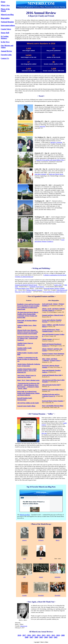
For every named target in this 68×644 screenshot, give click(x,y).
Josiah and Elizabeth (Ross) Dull (52, 375)
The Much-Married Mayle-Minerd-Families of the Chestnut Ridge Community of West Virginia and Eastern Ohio (28, 315)
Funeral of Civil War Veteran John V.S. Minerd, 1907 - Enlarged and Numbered (28, 338)
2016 (29, 635)
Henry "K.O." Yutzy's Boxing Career (28, 380)
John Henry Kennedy (41, 174)
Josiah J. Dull (58, 285)
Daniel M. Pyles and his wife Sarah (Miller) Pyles (50, 160)
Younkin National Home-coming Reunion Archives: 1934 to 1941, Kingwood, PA (27, 371)
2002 (56, 637)
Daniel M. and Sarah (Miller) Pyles (52, 390)
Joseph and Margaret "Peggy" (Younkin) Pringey (51, 330)
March (58, 540)
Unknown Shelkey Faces (22, 288)
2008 (27, 637)
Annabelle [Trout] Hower (37, 287)
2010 (58, 635)
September (58, 577)
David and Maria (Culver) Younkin (53, 401)
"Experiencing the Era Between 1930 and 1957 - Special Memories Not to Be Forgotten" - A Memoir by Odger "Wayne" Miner (28, 386)
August (41, 577)
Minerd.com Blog (7, 15)
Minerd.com (24, 626)
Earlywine (42, 126)
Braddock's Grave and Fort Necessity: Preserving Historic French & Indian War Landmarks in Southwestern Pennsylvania (29, 307)
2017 (24, 635)
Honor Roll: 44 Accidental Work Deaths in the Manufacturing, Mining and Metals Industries (28, 393)
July (25, 577)
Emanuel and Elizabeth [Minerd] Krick (26, 285)
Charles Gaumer (47, 339)
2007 (31, 637)
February (41, 540)
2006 (36, 637)
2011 (53, 635)
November (41, 595)
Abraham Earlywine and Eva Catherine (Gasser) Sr (51, 395)
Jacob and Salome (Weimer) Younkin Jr (50, 241)
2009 (63, 635)
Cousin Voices (6, 29)
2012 (48, 635)
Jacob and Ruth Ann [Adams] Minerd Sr (54, 292)
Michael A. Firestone (56, 142)
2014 (39, 635)
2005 (41, 637)
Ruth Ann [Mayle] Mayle (56, 174)
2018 (19, 635)
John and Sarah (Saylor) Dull (51, 385)
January (24, 540)
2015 (34, 635)
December (58, 595)
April (24, 559)
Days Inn (44, 433)
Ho (18, 321)
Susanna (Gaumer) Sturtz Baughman (53, 354)
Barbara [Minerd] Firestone (34, 290)
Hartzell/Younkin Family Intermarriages (25, 399)
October (24, 595)
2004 (46, 637)
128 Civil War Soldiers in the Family (28, 403)
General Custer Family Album (26, 406)
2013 (44, 635)
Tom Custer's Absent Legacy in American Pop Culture (27, 376)
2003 (51, 637)
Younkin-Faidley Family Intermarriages (25, 349)
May (41, 559)
